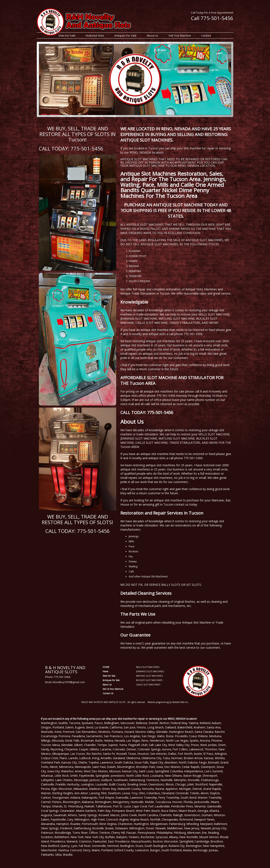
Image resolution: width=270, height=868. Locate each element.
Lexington (87, 784)
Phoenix (217, 740)
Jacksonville (202, 802)
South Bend (188, 797)
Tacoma (75, 723)
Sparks (194, 740)
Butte (99, 740)
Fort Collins (180, 749)
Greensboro (192, 815)
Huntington (141, 824)
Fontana (117, 732)
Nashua (64, 850)
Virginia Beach (139, 819)
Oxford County (124, 850)
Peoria (45, 789)
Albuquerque (60, 754)
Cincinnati (182, 793)
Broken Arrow (193, 758)
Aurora (167, 749)
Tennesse (153, 780)
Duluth (111, 767)
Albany (174, 837)
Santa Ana (214, 727)
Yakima (193, 723)
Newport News (204, 819)
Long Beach (155, 727)
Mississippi (81, 780)
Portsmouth (90, 824)
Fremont (69, 732)
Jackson (95, 780)
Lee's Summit (214, 771)
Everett (153, 723)
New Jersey (192, 828)
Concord (112, 819)
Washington (49, 723)
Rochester (148, 837)
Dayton (215, 793)
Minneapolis (83, 767)
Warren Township (210, 797)
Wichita (220, 758)
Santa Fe (109, 754)
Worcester (171, 841)
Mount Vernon (209, 837)
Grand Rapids (212, 789)
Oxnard (129, 732)
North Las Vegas (177, 740)
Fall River (85, 846)
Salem (69, 727)
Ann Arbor (81, 793)
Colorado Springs (149, 749)
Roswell (121, 754)
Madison (95, 789)
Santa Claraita (204, 732)
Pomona (64, 736)
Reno (145, 740)
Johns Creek (129, 815)
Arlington (221, 754)
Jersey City (219, 828)
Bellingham (112, 723)
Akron (205, 793)
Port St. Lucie (122, 806)
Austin (198, 754)
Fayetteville (87, 776)
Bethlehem (62, 837)
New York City (94, 837)
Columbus (153, 793)
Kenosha (148, 789)
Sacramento (94, 736)
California (116, 727)
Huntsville (137, 802)
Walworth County (129, 789)
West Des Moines (96, 771)
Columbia (176, 771)
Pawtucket (100, 841)
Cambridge (202, 841)
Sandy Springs (88, 815)
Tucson (46, 745)
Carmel (46, 802)
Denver (131, 749)
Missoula (58, 740)
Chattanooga (210, 780)
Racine (160, 789)
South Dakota (124, 762)
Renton (164, 723)
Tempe (102, 745)
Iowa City (53, 771)
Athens (72, 815)
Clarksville (48, 784)
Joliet (191, 784)
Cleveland (168, 793)
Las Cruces (78, 754)
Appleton (172, 789)
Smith (74, 776)
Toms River (80, 833)
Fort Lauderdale (159, 806)
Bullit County (117, 784)
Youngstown (60, 797)
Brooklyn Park (146, 767)
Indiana (75, 797)
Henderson (157, 740)
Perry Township (169, 797)
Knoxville (194, 780)
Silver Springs (50, 828)
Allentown (194, 833)
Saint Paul (99, 767)
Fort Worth (185, 754)
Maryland (206, 824)
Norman (177, 758)
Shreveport (210, 776)
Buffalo (110, 837)
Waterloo (67, 771)
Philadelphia (164, 833)
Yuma (123, 745)
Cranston (85, 841)
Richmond (186, 819)
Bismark (213, 762)
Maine (96, 850)
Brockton (217, 841)
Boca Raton (169, 811)
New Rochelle (189, 837)
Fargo (203, 762)
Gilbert (78, 745)
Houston (143, 754)
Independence (194, 771)
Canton (46, 797)
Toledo (195, 793)
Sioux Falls (141, 762)
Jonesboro (118, 776)
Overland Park (50, 762)
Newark (160, 828)
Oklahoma (133, 758)
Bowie (109, 828)
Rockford (201, 784)
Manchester (49, 850)
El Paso (208, 754)
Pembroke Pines (182, 806)
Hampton (63, 824)
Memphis (180, 780)
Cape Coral (139, 806)
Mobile (149, 802)
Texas (132, 754)
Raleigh (178, 815)
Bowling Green (137, 784)
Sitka (58, 855)
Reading (213, 833)
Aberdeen (171, 762)
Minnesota (66, 767)
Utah (144, 745)
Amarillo (106, 758)
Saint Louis (146, 771)
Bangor (155, 850)
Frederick (66, 828)
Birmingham (103, 802)
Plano (63, 758)
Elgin (54, 789)
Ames (79, 771)
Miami (215, 802)
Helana (109, 740)
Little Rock (62, 776)
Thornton (211, 749)
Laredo (73, 758)
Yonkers (134, 837)
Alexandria (48, 824)
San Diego (149, 736)
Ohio (142, 793)
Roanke (75, 824)
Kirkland (205, 723)
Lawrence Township (143, 797)
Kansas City (69, 762)
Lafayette (47, 780)
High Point (98, 819)
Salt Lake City (158, 745)
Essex (139, 846)
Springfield (162, 771)
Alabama (88, 802)
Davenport (208, 767)
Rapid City (157, 762)
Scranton (47, 837)
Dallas (172, 754)
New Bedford (50, 846)
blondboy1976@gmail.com (69, 682)
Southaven (121, 780)
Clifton (93, 833)
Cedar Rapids (191, 767)
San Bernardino (86, 732)
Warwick (72, 841)
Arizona (205, 740)
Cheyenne (71, 749)
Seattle (63, 723)
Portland (58, 727)
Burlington (127, 846)
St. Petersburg (73, 806)
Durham (207, 815)
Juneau (213, 850)
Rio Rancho (94, 754)
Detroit (197, 789)
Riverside (47, 732)
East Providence (119, 841)
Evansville (122, 797)
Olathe (83, 762)
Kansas (209, 758)
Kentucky (73, 784)
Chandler (90, 745)
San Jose (130, 727)
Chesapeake (170, 819)
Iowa (160, 767)
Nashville (167, 780)
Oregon (46, 727)
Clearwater (67, 811)
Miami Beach (187, 811)
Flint (104, 793)
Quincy (65, 846)
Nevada (120, 740)
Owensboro (156, 784)
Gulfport (107, 780)
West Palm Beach (148, 811)
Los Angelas (132, 736)
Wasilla (68, 855)
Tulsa (166, 758)
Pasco (99, 723)
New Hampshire (214, 846)
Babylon (122, 837)
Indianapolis (89, 797)
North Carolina (148, 815)
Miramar (200, 806)
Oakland (170, 727)
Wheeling (193, 824)
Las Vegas (133, 740)
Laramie (106, 749)
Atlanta (214, 811)
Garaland (119, 758)
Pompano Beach (123, 811)
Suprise (113, 745)
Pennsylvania (146, 833)
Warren (46, 793)
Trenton (104, 833)
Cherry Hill (118, 833)
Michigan (185, 789)
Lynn (74, 846)
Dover (150, 828)
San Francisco (113, 736)
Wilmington (82, 819)
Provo (195, 745)
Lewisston (142, 850)
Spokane (87, 723)
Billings (46, 740)
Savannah (60, 815)
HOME (106, 667)
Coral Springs (50, 811)
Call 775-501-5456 (212, 18)
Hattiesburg (137, 780)
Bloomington (126, 767)
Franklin (61, 784)
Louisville (101, 784)
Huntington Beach (181, 732)
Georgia (203, 811)
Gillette (94, 749)
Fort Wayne (106, 797)
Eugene (80, 727)
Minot (54, 767)
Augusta (46, 815)
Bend (90, 727)
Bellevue (142, 723)
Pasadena (78, 736)
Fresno (141, 727)
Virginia (124, 819)
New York (77, 837)
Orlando (57, 806)
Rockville (98, 828)
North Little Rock (138, 776)
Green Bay (109, 789)
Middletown (175, 828)
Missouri (115, 771)
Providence (58, 841)
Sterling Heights (63, 793)
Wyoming (57, 749)
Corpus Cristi (50, 758)
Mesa (56, 745)
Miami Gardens (86, 811)
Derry (87, 850)
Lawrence (106, 762)
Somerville (99, 846)
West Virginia (108, 824)
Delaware (121, 828)
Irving (96, 758)
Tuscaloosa (163, 802)
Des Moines (172, 767)
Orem (222, 745)
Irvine (58, 732)
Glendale (162, 732)
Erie (204, 833)
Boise (170, 736)
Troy (134, 793)
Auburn (216, 723)
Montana (215, 736)
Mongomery (121, 802)
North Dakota (188, 762)
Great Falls (72, 740)
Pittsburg (180, 833)
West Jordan (208, 745)
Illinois (170, 784)
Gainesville (214, 806)
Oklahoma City (151, 758)
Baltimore (220, 824)
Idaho (161, 736)
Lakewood (196, 749)
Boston (158, 841)
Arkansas (47, 776)
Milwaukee (81, 789)
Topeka (94, 762)
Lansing (94, 793)
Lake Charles (64, 780)
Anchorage (200, 850)
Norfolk (155, 819)
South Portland (171, 850)
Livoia (126, 793)
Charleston (125, 824)
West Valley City (179, 745)
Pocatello (181, 736)
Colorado (119, 749)
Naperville (215, 784)
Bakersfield (185, 727)
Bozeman (87, 740)
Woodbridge (63, 833)
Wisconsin (65, 789)
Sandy (45, 749)
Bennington (194, 846)
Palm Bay (104, 811)
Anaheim (199, 727)
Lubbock (85, 758)
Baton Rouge (192, 776)
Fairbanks (47, 855)
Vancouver (127, 723)
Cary (70, 819)
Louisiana (157, 776)
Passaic (131, 833)
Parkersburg (177, 824)
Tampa (46, 806)
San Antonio (159, 754)
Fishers (57, 802)
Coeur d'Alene (198, 736)
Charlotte (166, 815)
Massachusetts (141, 841)
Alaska (187, 850)
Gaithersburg (82, 828)
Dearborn (114, 793)
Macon (115, 815)
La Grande (101, 727)
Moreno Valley (145, 732)
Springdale (103, 776)
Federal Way (179, 723)
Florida (188, 802)
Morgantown (159, 824)
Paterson (47, 833)
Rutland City (176, 846)
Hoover (177, 802)
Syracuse (162, 837)
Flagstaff (134, 745)
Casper (84, 749)
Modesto (104, 732)
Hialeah (89, 806)
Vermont (113, 846)
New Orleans (173, 776)
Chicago (181, 784)
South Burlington (156, 846)
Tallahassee (104, 806)
